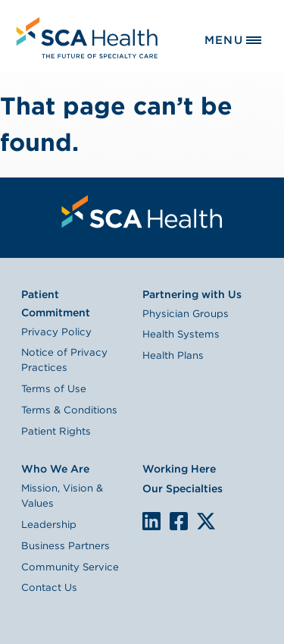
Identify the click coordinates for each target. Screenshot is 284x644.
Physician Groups (186, 313)
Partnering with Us (192, 294)
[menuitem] (85, 36)
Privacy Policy (56, 331)
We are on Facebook (179, 522)
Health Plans (173, 355)
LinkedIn (151, 520)
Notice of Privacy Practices (64, 360)
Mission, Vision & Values (62, 495)
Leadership (49, 524)
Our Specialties (183, 488)
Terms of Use (54, 388)
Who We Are (55, 469)
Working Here (179, 469)
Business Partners (66, 545)
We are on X (206, 522)
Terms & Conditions (69, 410)
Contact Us (49, 587)
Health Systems (181, 334)
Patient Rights (56, 431)
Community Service (70, 567)
